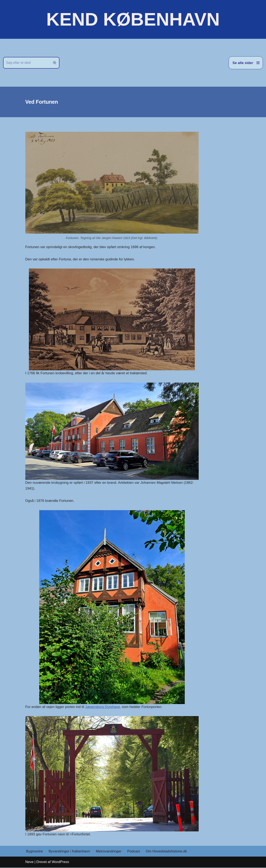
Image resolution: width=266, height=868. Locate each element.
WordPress (60, 862)
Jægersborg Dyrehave (103, 707)
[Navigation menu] (246, 63)
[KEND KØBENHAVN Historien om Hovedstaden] (133, 19)
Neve (30, 862)
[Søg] (27, 63)
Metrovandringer (109, 852)
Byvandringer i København (70, 852)
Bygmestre (35, 852)
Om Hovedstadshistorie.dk (167, 852)
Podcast (134, 852)
